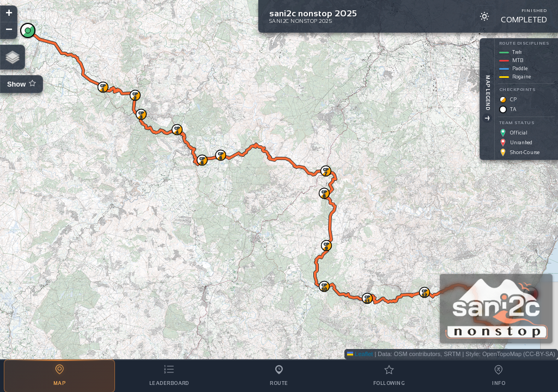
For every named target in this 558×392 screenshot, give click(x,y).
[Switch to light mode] (484, 16)
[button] (28, 30)
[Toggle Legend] (485, 118)
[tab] (59, 376)
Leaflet (360, 354)
